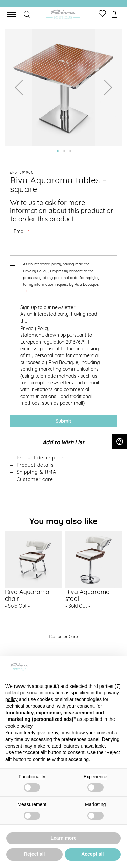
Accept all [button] (92, 854)
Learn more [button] (63, 838)
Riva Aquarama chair (27, 595)
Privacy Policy (35, 271)
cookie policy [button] (19, 726)
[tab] (63, 458)
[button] (19, 87)
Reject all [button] (34, 854)
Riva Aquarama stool (88, 595)
